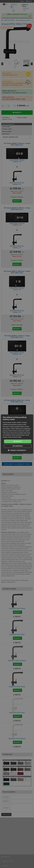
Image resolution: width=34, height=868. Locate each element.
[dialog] (17, 434)
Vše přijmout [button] (18, 441)
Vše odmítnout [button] (18, 446)
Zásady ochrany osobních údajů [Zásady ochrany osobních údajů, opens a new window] (12, 437)
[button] (17, 450)
